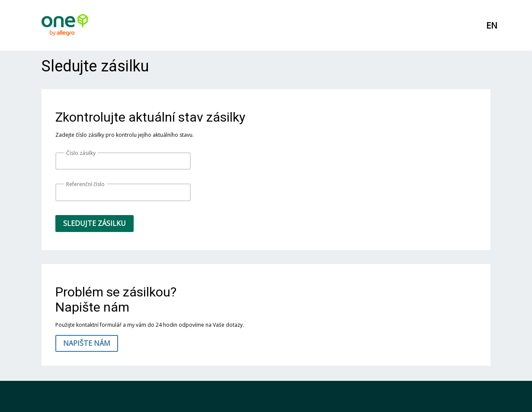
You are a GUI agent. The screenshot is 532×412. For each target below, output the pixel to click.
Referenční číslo (85, 184)
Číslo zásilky (81, 153)
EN (492, 25)
